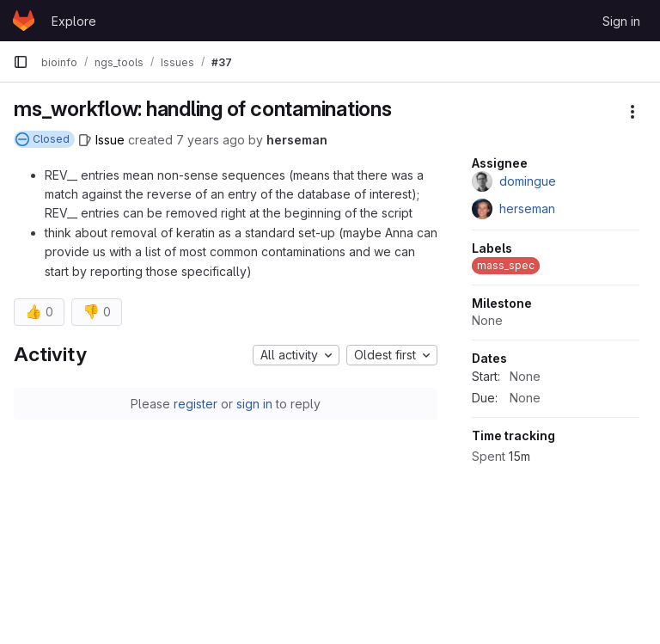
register (196, 404)
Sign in (621, 21)
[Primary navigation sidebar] (21, 62)
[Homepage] (24, 21)
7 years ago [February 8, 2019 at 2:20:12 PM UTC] (211, 140)
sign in (254, 404)
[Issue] (101, 140)
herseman (297, 140)
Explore (74, 21)
